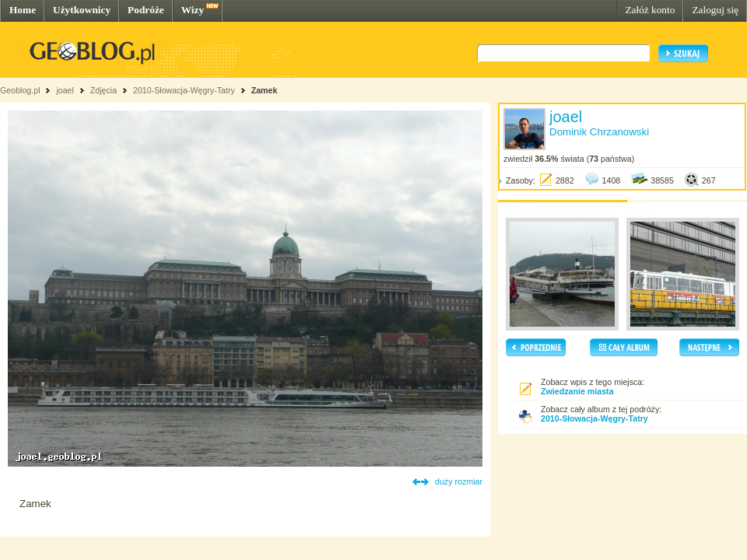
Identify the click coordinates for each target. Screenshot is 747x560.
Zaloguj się (715, 10)
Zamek (265, 90)
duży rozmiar (459, 481)
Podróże (146, 10)
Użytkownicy (82, 10)
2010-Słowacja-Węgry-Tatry (184, 90)
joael (65, 90)
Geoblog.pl (20, 90)
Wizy (193, 10)
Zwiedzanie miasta (577, 391)
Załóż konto (650, 10)
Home (23, 10)
